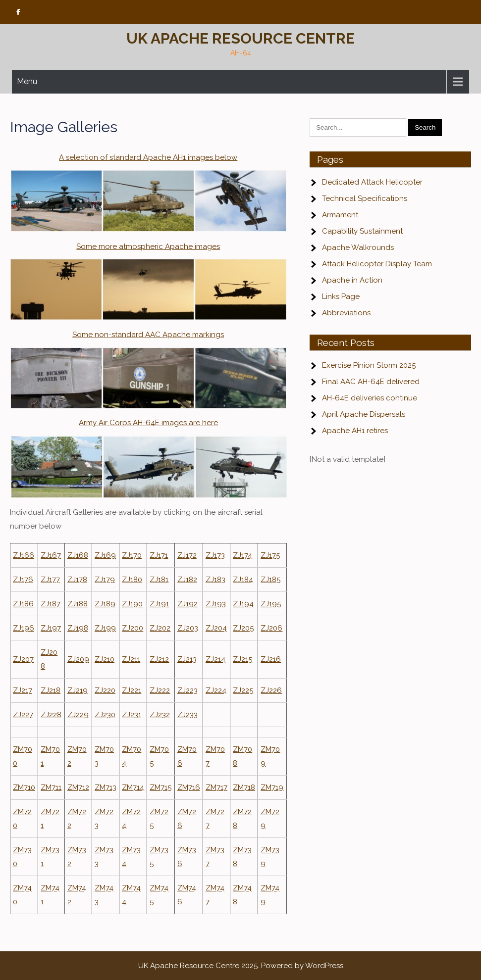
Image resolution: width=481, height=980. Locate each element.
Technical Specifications (365, 198)
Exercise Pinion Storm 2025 (369, 365)
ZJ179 (105, 580)
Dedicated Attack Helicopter (372, 182)
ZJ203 (188, 628)
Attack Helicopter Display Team (377, 264)
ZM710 (24, 787)
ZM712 (78, 787)
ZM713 (106, 787)
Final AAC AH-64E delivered (371, 382)
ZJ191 (159, 604)
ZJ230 (105, 715)
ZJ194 (243, 604)
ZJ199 (105, 628)
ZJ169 (105, 555)
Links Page (341, 296)
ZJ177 (50, 580)
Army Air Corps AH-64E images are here (148, 423)
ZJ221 (132, 690)
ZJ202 (160, 628)
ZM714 (133, 787)
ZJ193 (216, 604)
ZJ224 (216, 690)
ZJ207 (23, 659)
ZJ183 (215, 580)
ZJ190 (132, 604)
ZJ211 (131, 659)
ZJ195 (271, 604)
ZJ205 (243, 628)
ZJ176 (23, 580)
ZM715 (160, 787)
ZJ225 (243, 690)
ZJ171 (159, 555)
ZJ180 (132, 580)
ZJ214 (215, 659)
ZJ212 (159, 659)
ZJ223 (187, 690)
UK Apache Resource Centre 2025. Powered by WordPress (241, 966)
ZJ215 (242, 659)
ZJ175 (270, 555)
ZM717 (216, 787)
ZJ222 (160, 690)
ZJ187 (51, 604)
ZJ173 (215, 555)
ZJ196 (24, 628)
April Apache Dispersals (364, 414)
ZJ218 (51, 690)
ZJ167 (51, 555)
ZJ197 (51, 628)
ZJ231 (132, 715)
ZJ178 (77, 580)
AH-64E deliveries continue (370, 398)
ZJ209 (78, 659)
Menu (27, 81)
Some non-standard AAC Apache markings (148, 335)
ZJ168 (78, 555)
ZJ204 (216, 628)
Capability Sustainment (362, 231)
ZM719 (272, 787)
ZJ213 (187, 659)
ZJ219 (78, 690)
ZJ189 (105, 604)
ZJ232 (160, 715)
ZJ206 (271, 628)
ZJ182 (187, 580)
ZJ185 (270, 580)
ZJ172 (187, 555)
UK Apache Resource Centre (240, 38)
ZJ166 (24, 555)
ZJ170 (132, 555)
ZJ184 (243, 580)
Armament (340, 215)
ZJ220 (105, 690)
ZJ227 (23, 715)
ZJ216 (271, 659)
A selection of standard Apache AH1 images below (148, 157)
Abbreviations (346, 313)
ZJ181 (159, 580)
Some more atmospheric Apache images (148, 246)
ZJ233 (187, 715)
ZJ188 (78, 604)
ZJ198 (78, 628)
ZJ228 (51, 715)
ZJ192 (187, 604)
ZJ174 (242, 555)
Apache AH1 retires (355, 431)
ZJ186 (23, 604)
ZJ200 (133, 628)
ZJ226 (271, 690)
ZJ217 (23, 690)
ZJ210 (105, 659)
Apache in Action (352, 280)
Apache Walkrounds (358, 247)
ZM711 (51, 787)
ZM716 (189, 787)
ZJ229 (78, 715)
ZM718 (244, 787)
